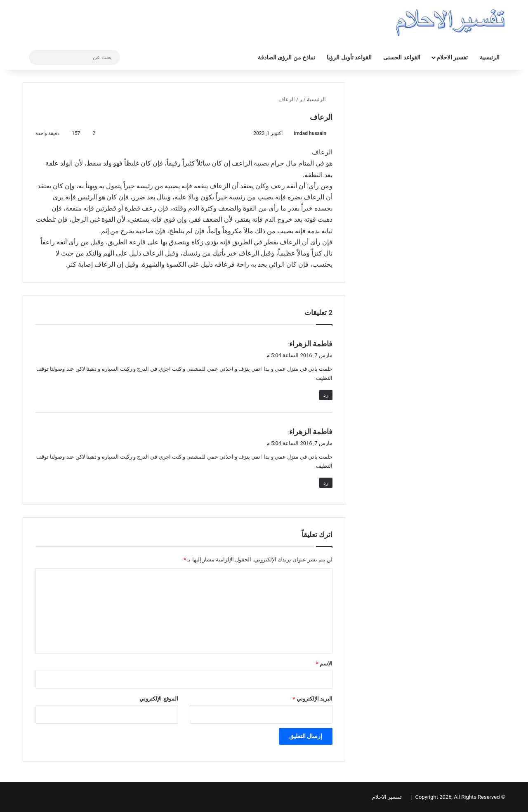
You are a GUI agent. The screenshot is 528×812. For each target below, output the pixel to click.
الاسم (324, 664)
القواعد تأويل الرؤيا (349, 57)
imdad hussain (310, 133)
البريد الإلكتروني (313, 699)
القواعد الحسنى (402, 57)
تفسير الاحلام (452, 57)
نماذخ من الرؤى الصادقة (286, 57)
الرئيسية (490, 57)
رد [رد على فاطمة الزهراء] (326, 395)
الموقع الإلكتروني (159, 699)
